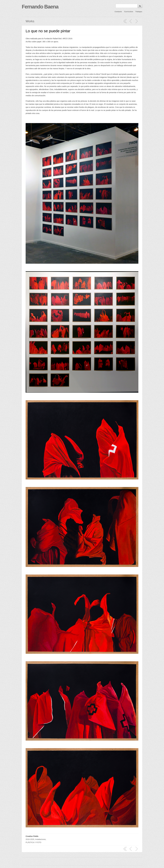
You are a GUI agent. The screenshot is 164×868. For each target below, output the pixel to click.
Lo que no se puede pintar (48, 31)
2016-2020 (30, 839)
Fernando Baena (40, 7)
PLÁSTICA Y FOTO (33, 842)
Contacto (118, 12)
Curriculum (129, 12)
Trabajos (139, 12)
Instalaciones (40, 839)
